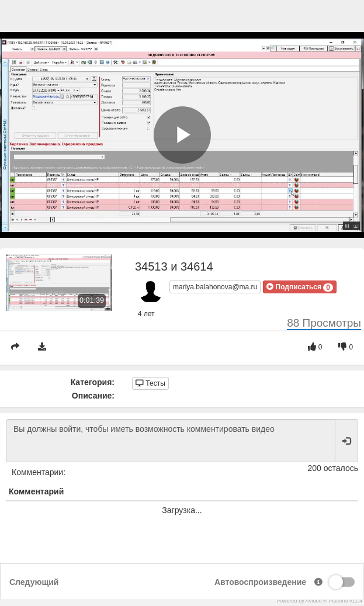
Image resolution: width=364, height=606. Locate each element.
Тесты (150, 383)
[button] (300, 287)
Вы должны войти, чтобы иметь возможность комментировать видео (171, 441)
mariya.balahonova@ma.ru (215, 287)
